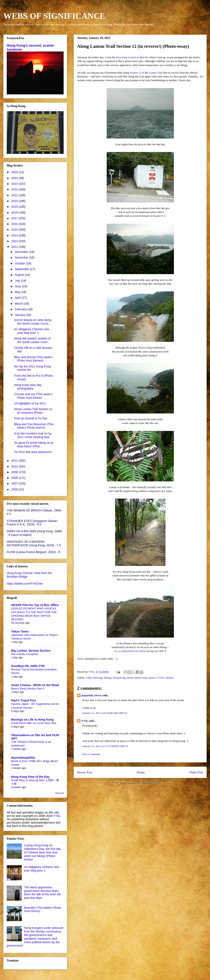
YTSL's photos (165, 678)
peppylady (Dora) (92, 695)
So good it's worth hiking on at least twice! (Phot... (34, 444)
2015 (15, 230)
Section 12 (136, 73)
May (18, 292)
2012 (15, 247)
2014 (15, 235)
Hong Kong (119, 678)
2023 (15, 184)
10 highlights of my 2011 (30, 403)
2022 (15, 189)
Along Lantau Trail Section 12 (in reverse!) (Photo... (33, 411)
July (18, 281)
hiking (108, 678)
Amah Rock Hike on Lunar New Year (34, 723)
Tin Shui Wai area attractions (33, 452)
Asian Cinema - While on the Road (35, 685)
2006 (15, 489)
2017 (15, 218)
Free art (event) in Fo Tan (31, 418)
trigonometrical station (134, 651)
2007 (15, 483)
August (20, 275)
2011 (15, 461)
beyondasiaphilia (23, 758)
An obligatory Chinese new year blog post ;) (32, 331)
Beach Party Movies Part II (28, 689)
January (20, 315)
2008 (15, 478)
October (20, 263)
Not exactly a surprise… (26, 654)
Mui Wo (144, 57)
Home (141, 772)
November (22, 258)
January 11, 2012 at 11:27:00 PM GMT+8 (105, 746)
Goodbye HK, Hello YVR (28, 666)
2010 (15, 466)
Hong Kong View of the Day (30, 777)
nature (130, 678)
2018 (15, 213)
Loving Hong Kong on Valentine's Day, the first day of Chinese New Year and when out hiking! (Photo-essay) (43, 852)
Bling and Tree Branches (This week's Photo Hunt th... (34, 426)
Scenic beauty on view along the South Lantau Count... (33, 322)
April (18, 298)
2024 (15, 178)
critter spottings (94, 678)
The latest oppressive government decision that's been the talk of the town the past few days (43, 893)
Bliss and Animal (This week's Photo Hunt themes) (33, 359)
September (22, 269)
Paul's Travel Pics (24, 700)
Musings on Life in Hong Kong (32, 720)
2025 (15, 172)
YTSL (85, 721)
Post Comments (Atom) (148, 783)
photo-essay (141, 678)
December (22, 252)
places (152, 678)
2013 (15, 241)
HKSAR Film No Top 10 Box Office (35, 605)
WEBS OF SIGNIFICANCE (54, 16)
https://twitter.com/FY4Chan (25, 584)
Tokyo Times (20, 631)
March (19, 304)
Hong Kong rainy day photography (28, 387)
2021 (15, 195)
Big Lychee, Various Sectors (31, 651)
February (21, 309)
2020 (15, 201)
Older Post (196, 772)
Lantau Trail (156, 73)
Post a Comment (91, 754)
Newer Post (85, 772)
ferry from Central (126, 57)
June (18, 286)
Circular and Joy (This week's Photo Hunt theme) (33, 396)
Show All (59, 793)
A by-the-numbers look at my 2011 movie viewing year (33, 435)
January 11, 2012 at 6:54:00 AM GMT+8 (105, 713)
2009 (15, 472)
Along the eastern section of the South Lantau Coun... (32, 340)
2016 (15, 224)
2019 (15, 207)
